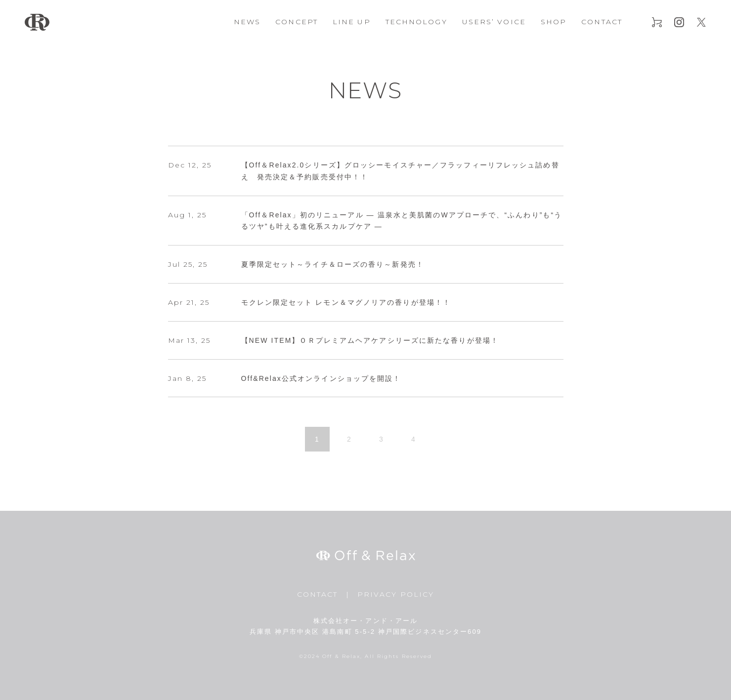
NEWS (247, 22)
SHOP (554, 22)
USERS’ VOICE (494, 22)
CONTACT (602, 22)
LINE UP (352, 22)
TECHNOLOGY (416, 22)
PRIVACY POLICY (396, 594)
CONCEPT (297, 22)
